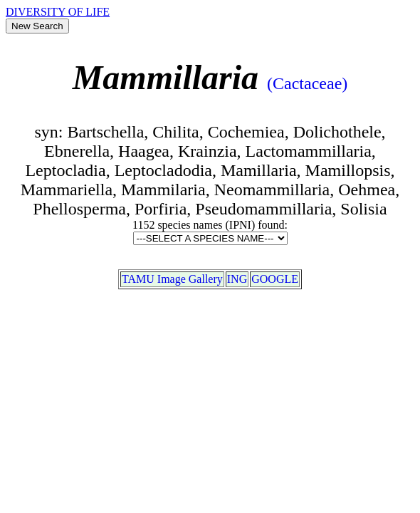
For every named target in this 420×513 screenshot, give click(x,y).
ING (237, 279)
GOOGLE (275, 279)
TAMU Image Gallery (172, 279)
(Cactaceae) (307, 83)
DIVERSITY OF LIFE (58, 12)
